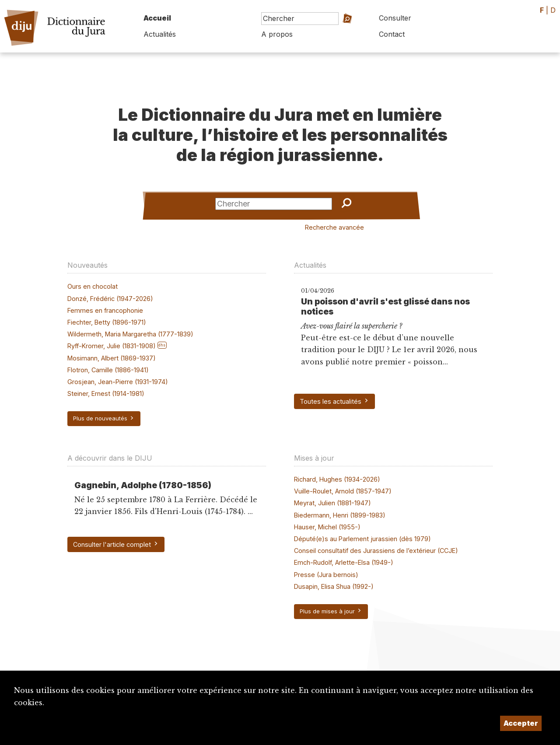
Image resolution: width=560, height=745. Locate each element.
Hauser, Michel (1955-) (327, 527)
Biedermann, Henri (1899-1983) (340, 515)
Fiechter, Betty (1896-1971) (107, 322)
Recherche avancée (334, 227)
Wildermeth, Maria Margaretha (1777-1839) (130, 334)
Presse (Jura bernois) (326, 575)
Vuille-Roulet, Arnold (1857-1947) (343, 491)
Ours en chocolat (93, 286)
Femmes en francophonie (105, 310)
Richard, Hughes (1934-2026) (337, 479)
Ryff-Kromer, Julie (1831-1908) (112, 346)
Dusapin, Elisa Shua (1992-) (334, 586)
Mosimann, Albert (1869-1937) (112, 358)
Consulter (395, 18)
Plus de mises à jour (331, 611)
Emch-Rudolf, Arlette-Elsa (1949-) (344, 562)
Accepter (521, 723)
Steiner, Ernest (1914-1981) (106, 393)
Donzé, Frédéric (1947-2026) (110, 299)
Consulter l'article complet (116, 544)
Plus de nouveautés (104, 418)
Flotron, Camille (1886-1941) (108, 370)
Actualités (160, 34)
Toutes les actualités (334, 401)
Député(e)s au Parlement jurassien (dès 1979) (362, 539)
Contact (392, 34)
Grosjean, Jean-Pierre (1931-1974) (118, 382)
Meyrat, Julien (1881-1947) (332, 503)
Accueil (157, 18)
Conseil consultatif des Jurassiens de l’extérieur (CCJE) (376, 551)
